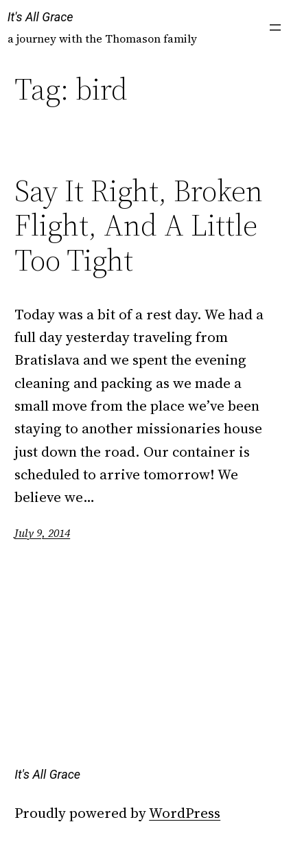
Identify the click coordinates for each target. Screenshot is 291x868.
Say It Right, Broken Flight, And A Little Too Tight (139, 226)
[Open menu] (275, 27)
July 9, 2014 (42, 533)
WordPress (185, 813)
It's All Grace (40, 17)
